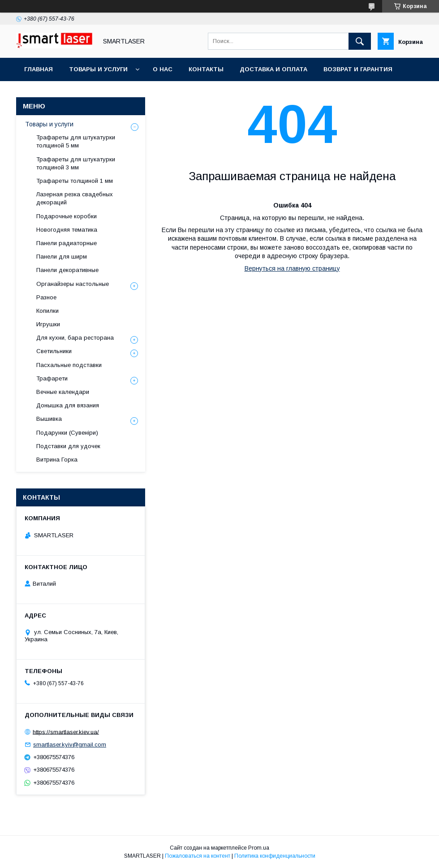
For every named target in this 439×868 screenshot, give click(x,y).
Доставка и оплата (273, 69)
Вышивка (49, 419)
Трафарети (52, 378)
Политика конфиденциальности (275, 856)
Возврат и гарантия (358, 69)
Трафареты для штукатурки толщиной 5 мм (76, 141)
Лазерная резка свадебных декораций (75, 198)
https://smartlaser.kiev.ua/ (66, 732)
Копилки (47, 311)
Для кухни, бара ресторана (75, 338)
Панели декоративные (67, 270)
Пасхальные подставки (69, 365)
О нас (163, 69)
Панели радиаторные (67, 243)
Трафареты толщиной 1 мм (75, 181)
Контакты (206, 69)
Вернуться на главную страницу (292, 268)
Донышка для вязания (68, 405)
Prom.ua (259, 848)
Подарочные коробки (67, 216)
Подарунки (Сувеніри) (67, 433)
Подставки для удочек (68, 446)
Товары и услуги (98, 69)
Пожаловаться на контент (198, 856)
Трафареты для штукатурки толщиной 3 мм (76, 163)
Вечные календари (63, 392)
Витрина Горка (57, 460)
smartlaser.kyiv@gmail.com (70, 745)
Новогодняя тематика (67, 230)
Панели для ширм (62, 257)
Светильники (54, 351)
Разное (46, 297)
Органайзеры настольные (73, 284)
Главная (39, 69)
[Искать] (360, 41)
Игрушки (48, 324)
